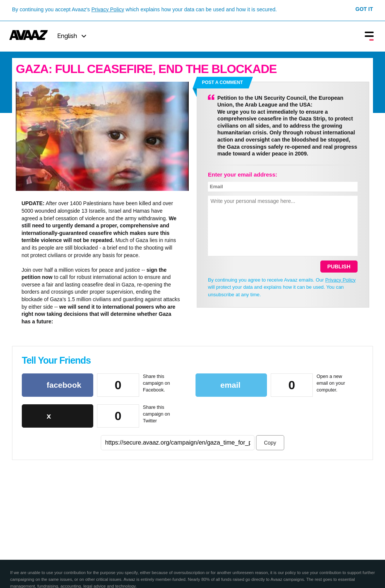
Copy (270, 443)
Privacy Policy (108, 9)
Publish (339, 267)
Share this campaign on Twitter (156, 414)
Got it (364, 9)
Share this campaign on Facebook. (156, 383)
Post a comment (222, 82)
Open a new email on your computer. (331, 383)
